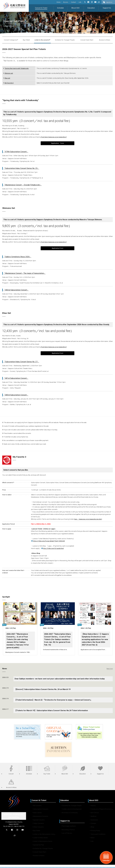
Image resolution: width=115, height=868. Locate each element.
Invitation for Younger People (65, 40)
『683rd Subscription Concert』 (16, 395)
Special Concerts (38, 821)
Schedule (60, 8)
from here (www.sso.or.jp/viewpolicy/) (54, 137)
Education (91, 8)
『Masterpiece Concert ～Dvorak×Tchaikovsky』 (23, 185)
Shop (92, 828)
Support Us (107, 8)
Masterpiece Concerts (40, 817)
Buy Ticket (26, 40)
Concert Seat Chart (87, 40)
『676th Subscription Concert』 (16, 152)
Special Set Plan (38, 846)
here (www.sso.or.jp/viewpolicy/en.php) (88, 519)
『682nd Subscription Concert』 (16, 290)
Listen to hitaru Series (40, 839)
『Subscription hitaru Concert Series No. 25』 (21, 168)
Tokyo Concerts (38, 824)
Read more (110, 670)
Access (66, 2)
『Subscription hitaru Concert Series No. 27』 (21, 362)
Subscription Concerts (40, 810)
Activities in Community (69, 814)
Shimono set (8, 73)
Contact (73, 2)
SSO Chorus (94, 814)
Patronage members (68, 827)
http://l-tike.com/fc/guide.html (52, 548)
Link (80, 2)
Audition (93, 817)
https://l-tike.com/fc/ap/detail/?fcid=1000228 (48, 541)
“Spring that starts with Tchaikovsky (16, 68)
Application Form (58, 143)
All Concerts (37, 807)
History (93, 807)
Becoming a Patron (68, 831)
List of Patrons (67, 834)
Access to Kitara (105, 40)
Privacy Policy (95, 832)
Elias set (7, 78)
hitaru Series (37, 814)
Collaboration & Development (71, 810)
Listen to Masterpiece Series (42, 842)
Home (59, 2)
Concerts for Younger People (71, 807)
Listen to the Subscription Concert (44, 835)
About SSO (75, 8)
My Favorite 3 (9, 83)
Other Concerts (38, 828)
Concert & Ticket (41, 8)
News (92, 839)
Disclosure (94, 821)
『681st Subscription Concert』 (16, 378)
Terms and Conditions (98, 835)
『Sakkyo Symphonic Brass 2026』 (17, 257)
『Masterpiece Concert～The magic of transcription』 (25, 273)
